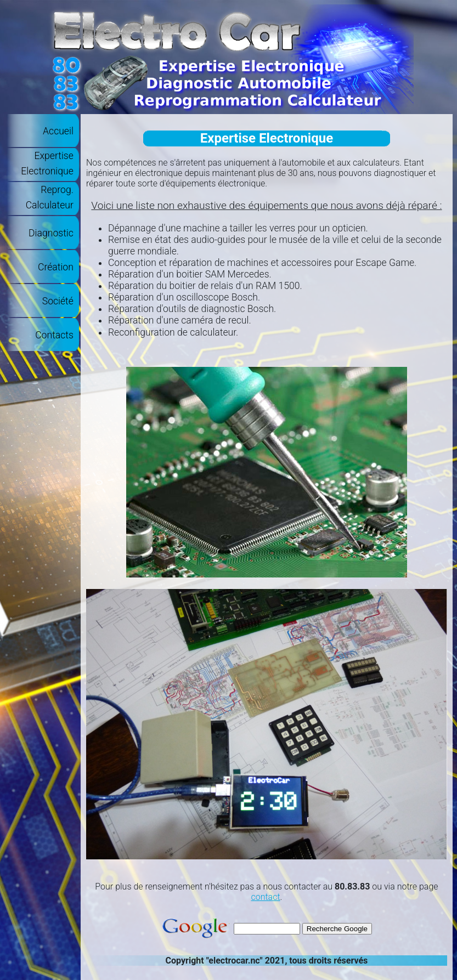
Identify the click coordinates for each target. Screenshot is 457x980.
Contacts (54, 335)
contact (265, 897)
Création (56, 267)
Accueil (58, 131)
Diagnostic (51, 233)
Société (58, 301)
